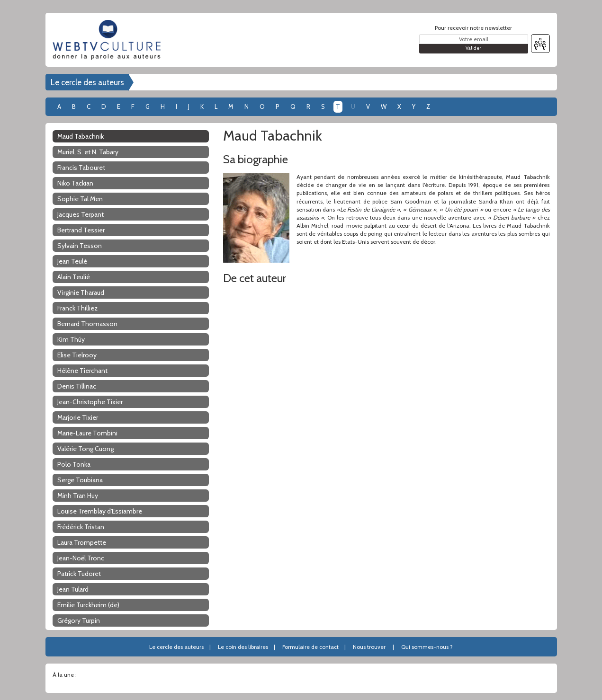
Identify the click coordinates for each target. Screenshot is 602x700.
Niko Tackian (75, 183)
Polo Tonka (74, 464)
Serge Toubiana (80, 480)
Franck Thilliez (77, 308)
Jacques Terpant (81, 214)
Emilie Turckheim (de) (88, 605)
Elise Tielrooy (77, 355)
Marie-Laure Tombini (87, 433)
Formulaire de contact (310, 647)
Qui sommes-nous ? (427, 647)
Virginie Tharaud (81, 292)
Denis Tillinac (77, 386)
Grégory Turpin (79, 620)
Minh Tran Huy (78, 496)
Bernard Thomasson (87, 324)
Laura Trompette (82, 542)
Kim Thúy (71, 339)
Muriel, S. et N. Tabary (88, 152)
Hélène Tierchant (82, 371)
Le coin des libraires (243, 647)
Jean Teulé (72, 261)
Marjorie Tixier (78, 417)
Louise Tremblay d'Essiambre (100, 511)
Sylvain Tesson (80, 246)
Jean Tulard (73, 589)
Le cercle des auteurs (87, 82)
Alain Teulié (74, 277)
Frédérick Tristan (81, 527)
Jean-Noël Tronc (81, 558)
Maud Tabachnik (81, 136)
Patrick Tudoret (79, 574)
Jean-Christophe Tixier (90, 402)
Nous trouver (369, 647)
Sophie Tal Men (80, 199)
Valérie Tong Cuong (85, 449)
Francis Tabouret (81, 168)
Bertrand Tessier (81, 230)
